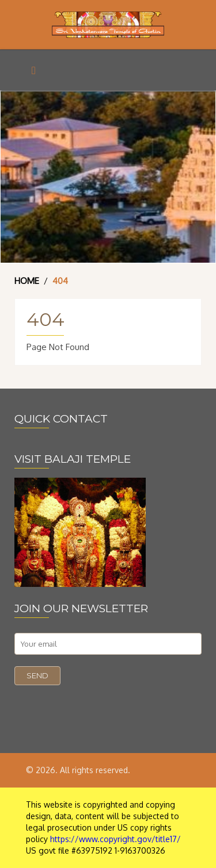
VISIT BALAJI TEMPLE (73, 459)
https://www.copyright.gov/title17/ (115, 839)
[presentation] (102, 708)
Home (27, 281)
